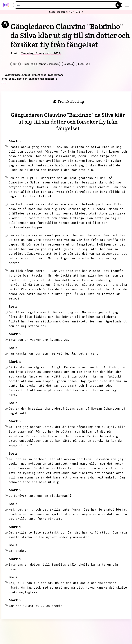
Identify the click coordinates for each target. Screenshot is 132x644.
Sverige (29, 64)
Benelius (83, 64)
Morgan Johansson (49, 64)
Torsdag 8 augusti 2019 (41, 53)
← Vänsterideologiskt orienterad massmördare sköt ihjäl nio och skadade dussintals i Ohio (32, 79)
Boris (16, 64)
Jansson (68, 64)
